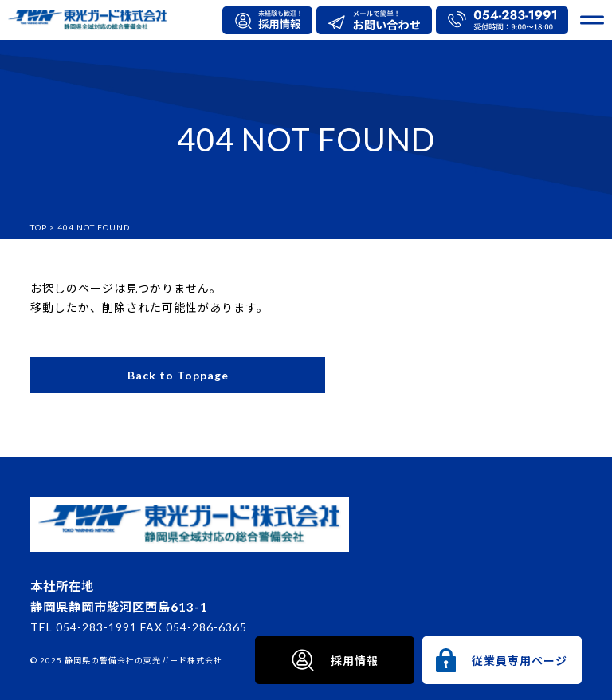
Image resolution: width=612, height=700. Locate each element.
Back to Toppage (178, 375)
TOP (39, 227)
